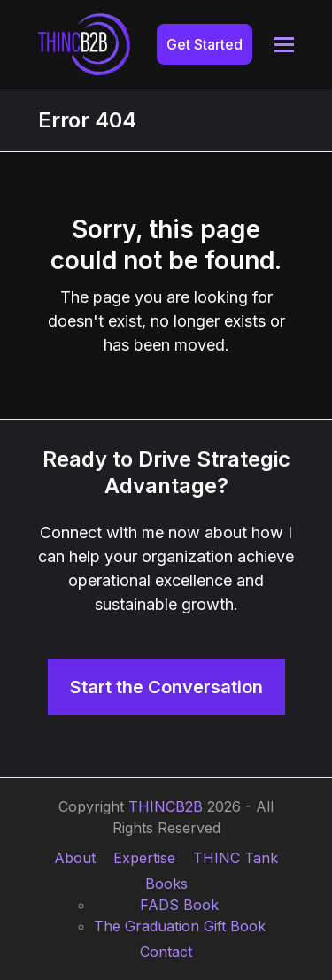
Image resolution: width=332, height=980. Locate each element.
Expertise (144, 858)
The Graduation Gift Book (180, 926)
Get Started (205, 44)
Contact (166, 952)
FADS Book (179, 905)
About (75, 858)
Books (166, 884)
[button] (284, 45)
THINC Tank (235, 858)
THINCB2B (166, 806)
